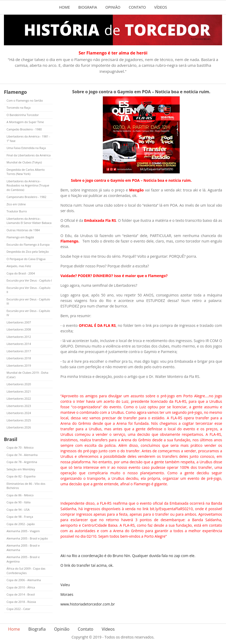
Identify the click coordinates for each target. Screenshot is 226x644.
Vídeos (161, 7)
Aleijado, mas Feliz (19, 266)
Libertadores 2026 (19, 427)
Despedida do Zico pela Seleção (28, 252)
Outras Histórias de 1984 (23, 230)
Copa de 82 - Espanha (21, 476)
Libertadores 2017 (19, 351)
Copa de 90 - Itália (19, 502)
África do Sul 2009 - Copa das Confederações (26, 571)
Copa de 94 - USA (18, 510)
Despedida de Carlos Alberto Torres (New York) (26, 172)
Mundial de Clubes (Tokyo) (24, 162)
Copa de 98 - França (20, 517)
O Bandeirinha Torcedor (23, 115)
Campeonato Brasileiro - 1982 (26, 197)
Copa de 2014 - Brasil (21, 594)
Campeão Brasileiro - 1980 (24, 129)
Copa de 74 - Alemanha (22, 455)
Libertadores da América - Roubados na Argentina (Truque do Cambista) (28, 185)
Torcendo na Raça (19, 108)
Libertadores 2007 (19, 322)
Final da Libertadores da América (29, 155)
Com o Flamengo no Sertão (25, 100)
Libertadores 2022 (19, 398)
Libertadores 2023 (19, 406)
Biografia (88, 7)
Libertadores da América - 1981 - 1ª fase (28, 139)
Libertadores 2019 (19, 365)
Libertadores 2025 (19, 420)
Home (65, 7)
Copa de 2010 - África (21, 587)
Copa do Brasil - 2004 (21, 273)
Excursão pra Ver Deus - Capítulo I (29, 280)
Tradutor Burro (17, 211)
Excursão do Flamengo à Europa (28, 244)
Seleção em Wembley (21, 469)
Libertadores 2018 (19, 358)
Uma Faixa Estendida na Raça (26, 148)
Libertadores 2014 (19, 344)
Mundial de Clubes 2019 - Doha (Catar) (27, 375)
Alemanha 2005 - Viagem (23, 531)
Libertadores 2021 (19, 391)
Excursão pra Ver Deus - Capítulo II (29, 290)
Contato (137, 7)
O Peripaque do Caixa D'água (26, 259)
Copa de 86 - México (20, 495)
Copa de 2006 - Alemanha (24, 580)
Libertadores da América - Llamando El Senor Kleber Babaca (29, 221)
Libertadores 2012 (19, 337)
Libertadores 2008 (19, 329)
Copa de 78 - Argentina (22, 462)
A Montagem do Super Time (25, 122)
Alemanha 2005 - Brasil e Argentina (23, 559)
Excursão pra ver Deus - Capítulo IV (28, 313)
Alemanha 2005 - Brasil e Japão (27, 538)
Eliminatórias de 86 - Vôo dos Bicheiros (26, 486)
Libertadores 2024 (19, 413)
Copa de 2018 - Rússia (21, 602)
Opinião (113, 7)
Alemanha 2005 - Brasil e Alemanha (23, 548)
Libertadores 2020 (19, 384)
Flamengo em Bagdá (20, 237)
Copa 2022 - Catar (18, 609)
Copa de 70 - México (20, 447)
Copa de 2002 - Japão (21, 524)
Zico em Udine (16, 204)
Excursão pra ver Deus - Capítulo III (28, 301)
